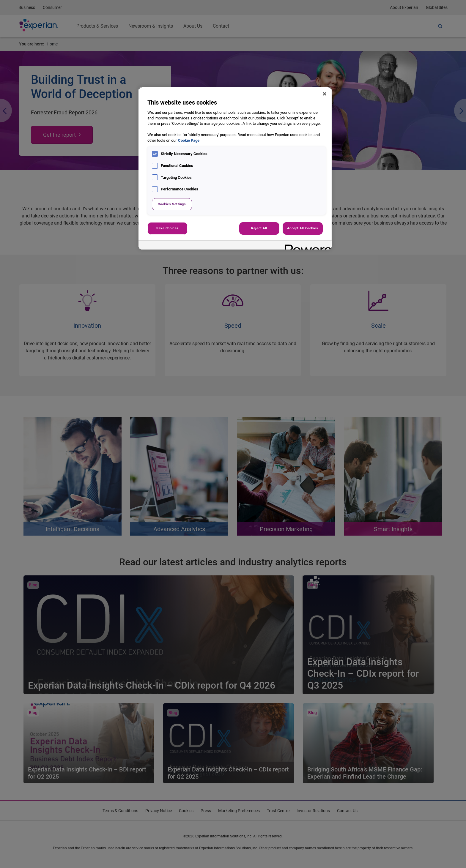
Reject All (259, 228)
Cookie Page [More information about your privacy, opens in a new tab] (189, 140)
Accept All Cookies (303, 228)
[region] (235, 168)
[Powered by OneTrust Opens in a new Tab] (306, 246)
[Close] (325, 94)
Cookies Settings (172, 204)
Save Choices (167, 228)
